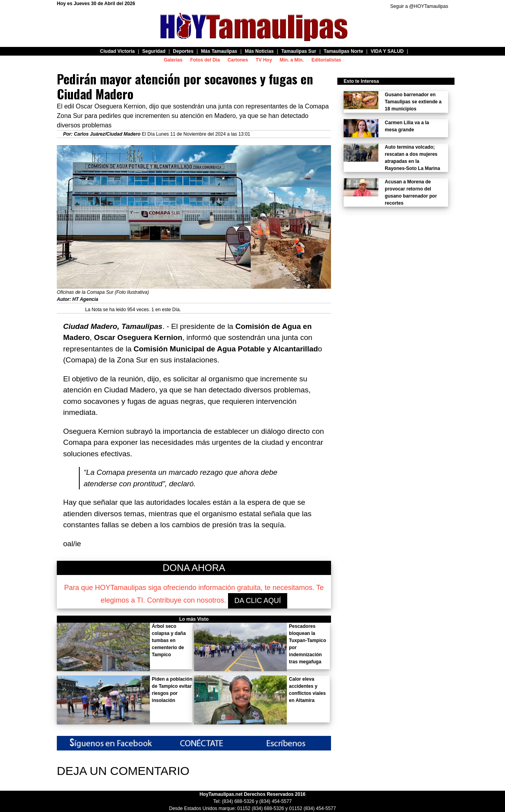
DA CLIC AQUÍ (258, 601)
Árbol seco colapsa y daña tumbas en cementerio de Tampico (169, 640)
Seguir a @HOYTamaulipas (419, 6)
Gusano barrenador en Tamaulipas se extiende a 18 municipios (413, 102)
